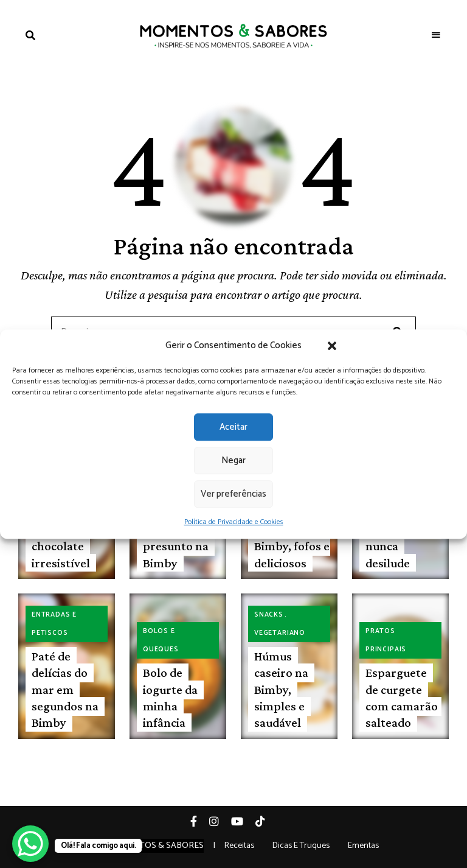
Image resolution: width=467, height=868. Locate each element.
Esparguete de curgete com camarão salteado (402, 698)
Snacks (269, 615)
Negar (233, 460)
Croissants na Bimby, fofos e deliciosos (292, 546)
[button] (332, 346)
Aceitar (233, 427)
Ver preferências (233, 494)
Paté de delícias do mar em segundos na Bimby (65, 689)
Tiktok (266, 821)
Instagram (220, 821)
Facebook (200, 821)
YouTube (243, 821)
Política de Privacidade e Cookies (234, 522)
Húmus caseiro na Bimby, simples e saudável (281, 689)
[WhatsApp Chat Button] (30, 844)
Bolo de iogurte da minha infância (170, 698)
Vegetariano (280, 633)
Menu (437, 35)
